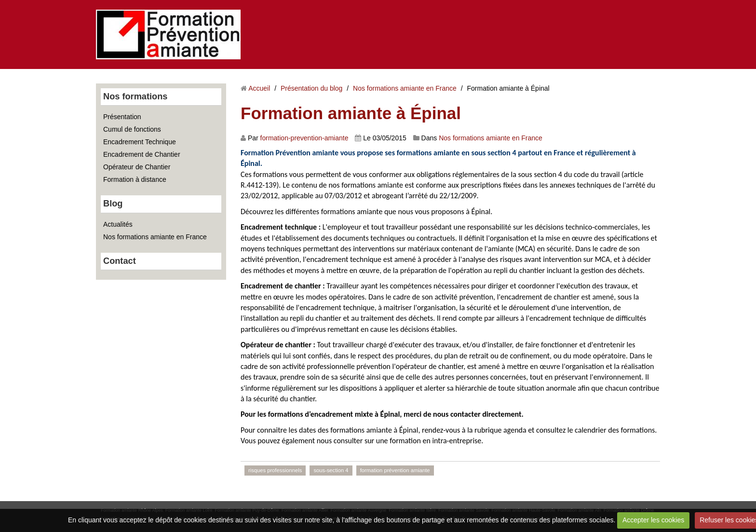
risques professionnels (275, 470)
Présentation (122, 117)
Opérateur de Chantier (137, 167)
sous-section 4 (331, 470)
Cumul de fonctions (132, 129)
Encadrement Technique (140, 142)
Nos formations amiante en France (155, 237)
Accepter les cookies (653, 520)
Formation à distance (135, 179)
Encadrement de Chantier (142, 154)
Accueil (259, 88)
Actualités (118, 224)
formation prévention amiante (395, 470)
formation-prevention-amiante (304, 138)
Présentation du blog (311, 88)
